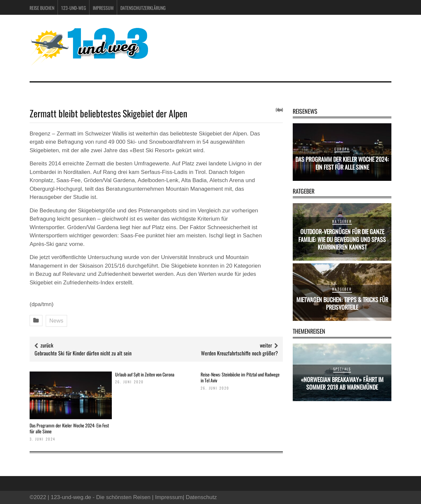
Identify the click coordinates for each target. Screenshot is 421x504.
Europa (342, 149)
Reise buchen (42, 8)
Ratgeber (342, 221)
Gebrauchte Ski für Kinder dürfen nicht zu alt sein (83, 353)
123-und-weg (74, 8)
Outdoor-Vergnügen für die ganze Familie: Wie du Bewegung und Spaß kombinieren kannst (342, 239)
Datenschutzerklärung (143, 8)
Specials (342, 369)
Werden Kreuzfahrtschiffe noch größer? (239, 353)
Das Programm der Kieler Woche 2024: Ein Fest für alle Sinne (69, 428)
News (56, 321)
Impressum (103, 8)
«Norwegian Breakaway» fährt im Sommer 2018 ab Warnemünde (342, 383)
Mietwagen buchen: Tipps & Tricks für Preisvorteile (342, 303)
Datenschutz (201, 497)
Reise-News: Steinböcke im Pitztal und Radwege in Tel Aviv (240, 377)
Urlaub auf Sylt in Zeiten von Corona (145, 374)
